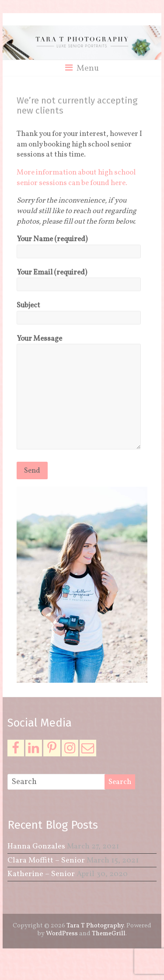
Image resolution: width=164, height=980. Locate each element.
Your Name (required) (79, 245)
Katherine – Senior (41, 874)
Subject (79, 311)
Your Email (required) (79, 278)
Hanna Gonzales (36, 846)
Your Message (79, 393)
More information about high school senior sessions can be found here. (76, 178)
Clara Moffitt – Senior (46, 861)
